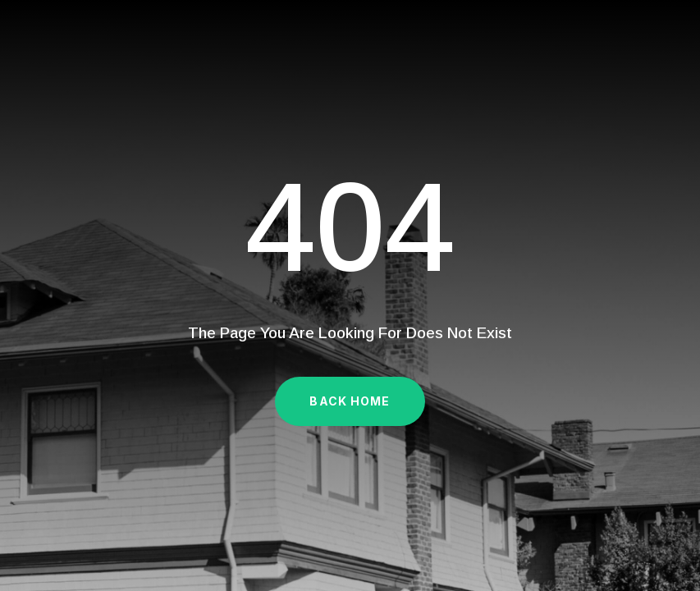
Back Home (350, 401)
